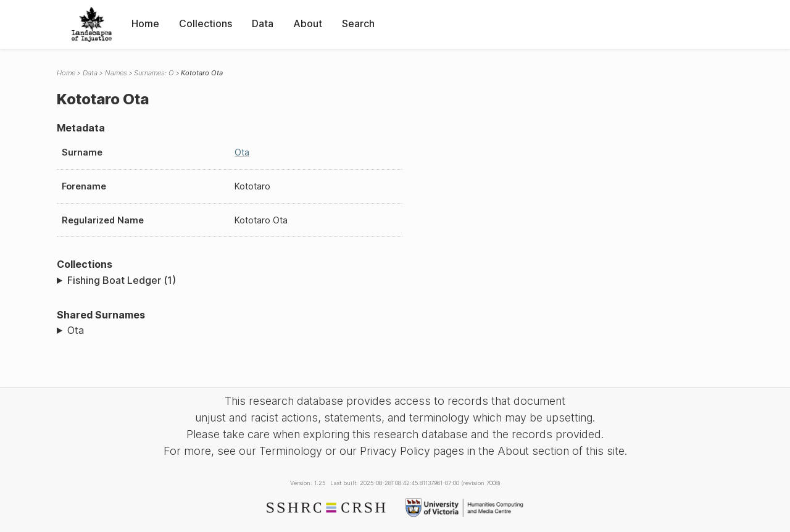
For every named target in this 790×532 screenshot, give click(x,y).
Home (145, 23)
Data (263, 23)
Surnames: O (154, 73)
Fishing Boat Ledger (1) (122, 280)
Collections (206, 23)
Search (358, 23)
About (308, 23)
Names (116, 73)
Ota (242, 152)
